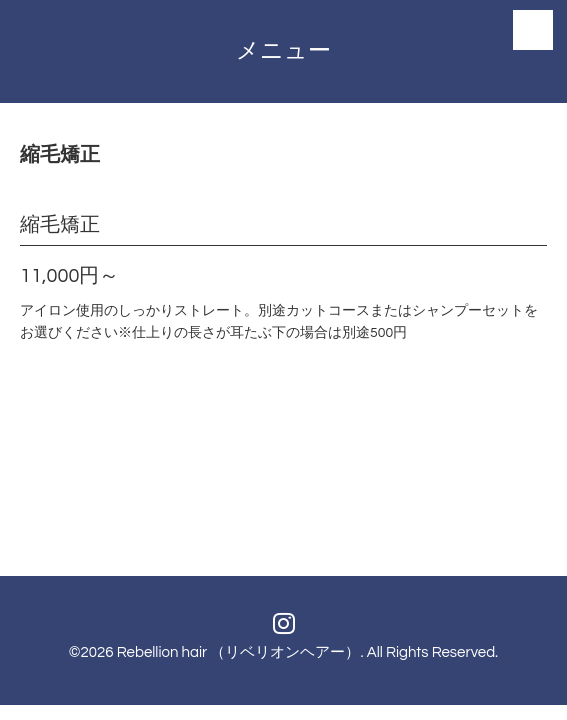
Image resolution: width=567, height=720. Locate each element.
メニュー (283, 51)
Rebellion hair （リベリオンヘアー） (239, 652)
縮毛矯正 (60, 225)
